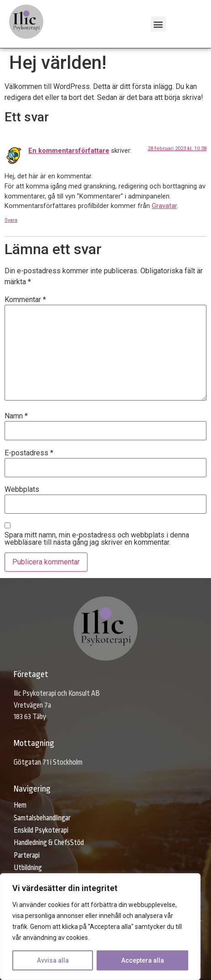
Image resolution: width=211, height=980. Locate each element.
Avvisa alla (53, 960)
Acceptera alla (143, 960)
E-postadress (29, 453)
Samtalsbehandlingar (42, 818)
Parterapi (27, 855)
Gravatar (164, 206)
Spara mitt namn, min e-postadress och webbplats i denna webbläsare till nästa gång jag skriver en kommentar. (97, 539)
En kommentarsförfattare (69, 151)
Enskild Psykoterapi (41, 830)
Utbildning (28, 868)
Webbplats (22, 490)
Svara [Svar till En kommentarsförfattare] (11, 220)
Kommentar (25, 300)
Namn (16, 416)
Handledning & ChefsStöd (49, 843)
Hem (20, 805)
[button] (158, 24)
